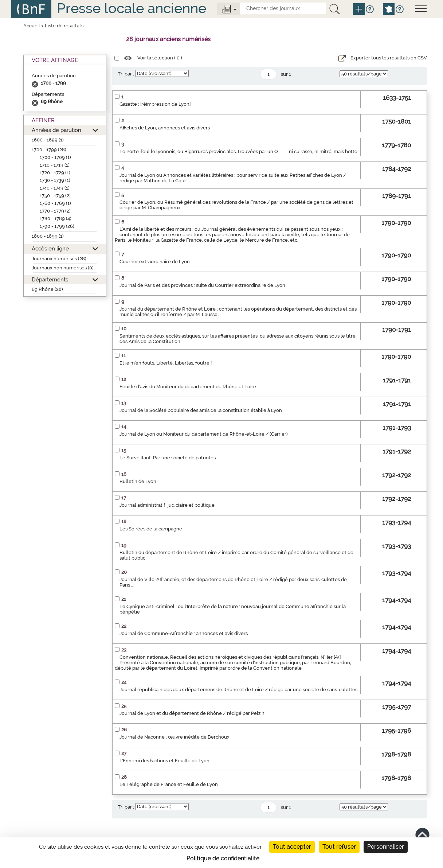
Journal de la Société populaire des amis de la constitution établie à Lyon (201, 410)
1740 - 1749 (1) (55, 188)
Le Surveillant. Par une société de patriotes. (168, 458)
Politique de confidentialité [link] (223, 858)
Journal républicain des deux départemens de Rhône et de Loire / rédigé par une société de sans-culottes (238, 690)
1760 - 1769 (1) (55, 203)
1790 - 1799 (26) (57, 226)
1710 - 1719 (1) (55, 165)
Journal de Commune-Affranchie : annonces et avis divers (184, 633)
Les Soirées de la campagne (151, 529)
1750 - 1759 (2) (55, 196)
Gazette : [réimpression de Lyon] (155, 104)
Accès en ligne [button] (50, 248)
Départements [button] (50, 279)
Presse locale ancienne (132, 8)
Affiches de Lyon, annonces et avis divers (165, 128)
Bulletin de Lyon (138, 481)
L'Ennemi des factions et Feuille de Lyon (164, 761)
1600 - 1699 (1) (48, 140)
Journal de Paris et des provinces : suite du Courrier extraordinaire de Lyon (202, 285)
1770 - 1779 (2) (55, 211)
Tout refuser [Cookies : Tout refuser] (339, 847)
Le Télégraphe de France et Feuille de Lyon (169, 784)
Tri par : (126, 74)
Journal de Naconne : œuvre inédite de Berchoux (175, 737)
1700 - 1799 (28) (49, 150)
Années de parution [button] (56, 130)
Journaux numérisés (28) (59, 259)
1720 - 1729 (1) (55, 173)
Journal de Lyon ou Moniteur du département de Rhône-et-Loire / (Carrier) (204, 434)
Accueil (32, 26)
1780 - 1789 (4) (56, 219)
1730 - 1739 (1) (55, 180)
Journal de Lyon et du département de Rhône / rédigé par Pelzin (192, 713)
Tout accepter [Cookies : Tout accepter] (292, 847)
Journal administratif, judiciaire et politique (167, 505)
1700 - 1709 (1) (55, 157)
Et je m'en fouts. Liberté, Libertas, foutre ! (166, 363)
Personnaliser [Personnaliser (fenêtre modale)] (386, 847)
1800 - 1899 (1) (48, 236)
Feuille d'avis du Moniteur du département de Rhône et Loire (188, 387)
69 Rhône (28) (47, 289)
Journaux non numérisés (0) (63, 268)
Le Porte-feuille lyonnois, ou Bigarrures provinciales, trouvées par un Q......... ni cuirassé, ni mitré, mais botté (238, 151)
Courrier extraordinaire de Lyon (155, 262)
